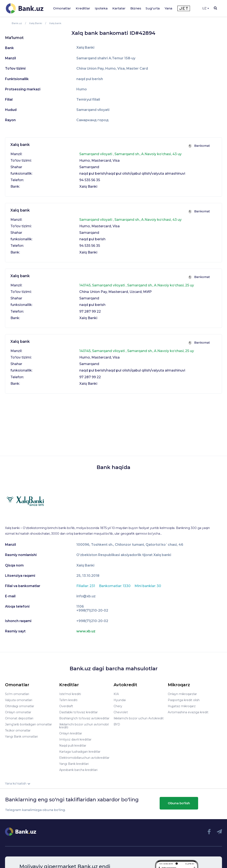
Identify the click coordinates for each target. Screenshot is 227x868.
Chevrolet (121, 712)
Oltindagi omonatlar (20, 706)
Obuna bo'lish (179, 803)
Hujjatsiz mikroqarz (182, 706)
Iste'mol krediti (70, 694)
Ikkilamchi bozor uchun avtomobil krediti (84, 726)
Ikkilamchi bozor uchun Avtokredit (139, 718)
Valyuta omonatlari (19, 700)
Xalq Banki (85, 48)
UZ (205, 8)
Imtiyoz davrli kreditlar (75, 739)
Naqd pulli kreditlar (73, 746)
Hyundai (120, 700)
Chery (118, 706)
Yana (168, 8)
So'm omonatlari (17, 694)
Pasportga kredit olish (184, 700)
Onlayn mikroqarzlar (182, 694)
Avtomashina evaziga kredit (188, 712)
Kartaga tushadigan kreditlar (80, 752)
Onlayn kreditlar (71, 733)
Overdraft (66, 706)
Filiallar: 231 (86, 586)
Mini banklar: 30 (148, 586)
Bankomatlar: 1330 (115, 586)
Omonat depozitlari (19, 718)
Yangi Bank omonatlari (21, 737)
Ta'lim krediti (68, 700)
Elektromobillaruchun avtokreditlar (84, 758)
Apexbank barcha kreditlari (78, 770)
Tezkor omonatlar (18, 730)
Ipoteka (101, 8)
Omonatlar (62, 8)
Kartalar (119, 8)
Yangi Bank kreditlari (74, 764)
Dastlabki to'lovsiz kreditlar (78, 712)
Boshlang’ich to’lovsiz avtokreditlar (84, 718)
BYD (117, 724)
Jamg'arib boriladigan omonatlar (28, 724)
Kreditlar (83, 8)
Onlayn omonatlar (18, 712)
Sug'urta (153, 8)
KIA (116, 694)
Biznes (136, 8)
